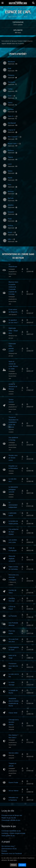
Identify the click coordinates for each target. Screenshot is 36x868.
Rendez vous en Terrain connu (13, 458)
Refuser (13, 865)
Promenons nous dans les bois (13, 666)
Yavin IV (11, 116)
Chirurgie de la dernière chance (14, 722)
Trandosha (11, 82)
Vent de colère (13, 753)
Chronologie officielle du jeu (11, 820)
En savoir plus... (13, 860)
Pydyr (10, 219)
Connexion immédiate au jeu (11, 831)
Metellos (11, 205)
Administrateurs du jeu (9, 849)
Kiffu (9, 239)
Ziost (10, 96)
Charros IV (11, 130)
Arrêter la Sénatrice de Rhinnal (13, 387)
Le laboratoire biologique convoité (13, 489)
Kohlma (10, 226)
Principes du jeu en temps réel (12, 815)
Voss (10, 185)
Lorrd (10, 164)
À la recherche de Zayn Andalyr (14, 532)
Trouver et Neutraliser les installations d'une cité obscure (13, 422)
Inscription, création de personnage (13, 833)
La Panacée (13, 616)
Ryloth (10, 178)
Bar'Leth (11, 198)
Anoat (10, 232)
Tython (10, 103)
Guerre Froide (13, 783)
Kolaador (11, 212)
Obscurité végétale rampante (12, 559)
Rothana (11, 150)
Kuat (9, 68)
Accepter (22, 865)
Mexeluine (11, 62)
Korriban (11, 109)
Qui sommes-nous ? (8, 846)
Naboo (10, 171)
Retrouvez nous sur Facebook (12, 853)
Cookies (4, 851)
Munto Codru (12, 144)
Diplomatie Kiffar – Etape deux (13, 331)
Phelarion (11, 75)
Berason (11, 191)
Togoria (10, 157)
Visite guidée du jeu (8, 836)
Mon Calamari (13, 137)
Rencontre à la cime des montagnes (14, 577)
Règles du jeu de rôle (9, 818)
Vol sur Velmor (14, 791)
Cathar (10, 89)
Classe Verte (13, 713)
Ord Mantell (12, 123)
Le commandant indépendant (13, 505)
